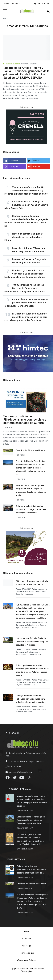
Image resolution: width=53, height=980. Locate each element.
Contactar (15, 4)
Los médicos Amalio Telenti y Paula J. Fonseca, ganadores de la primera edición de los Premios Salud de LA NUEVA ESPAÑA (26, 73)
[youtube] (44, 4)
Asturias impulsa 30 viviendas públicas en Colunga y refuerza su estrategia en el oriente (31, 509)
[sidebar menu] (5, 11)
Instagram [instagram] (14, 166)
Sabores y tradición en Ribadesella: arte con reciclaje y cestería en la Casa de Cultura (25, 420)
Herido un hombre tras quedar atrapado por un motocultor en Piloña (24, 237)
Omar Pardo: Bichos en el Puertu (31, 450)
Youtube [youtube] (37, 166)
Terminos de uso (27, 953)
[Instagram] (29, 778)
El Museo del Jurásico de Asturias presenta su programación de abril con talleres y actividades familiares (26, 317)
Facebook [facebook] (14, 161)
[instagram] (48, 4)
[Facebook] (8, 778)
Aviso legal (26, 946)
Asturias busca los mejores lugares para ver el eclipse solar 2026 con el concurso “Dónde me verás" (26, 303)
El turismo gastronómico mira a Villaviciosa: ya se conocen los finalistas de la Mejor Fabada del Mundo (25, 274)
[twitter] (39, 4)
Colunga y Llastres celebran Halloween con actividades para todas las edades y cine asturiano (31, 699)
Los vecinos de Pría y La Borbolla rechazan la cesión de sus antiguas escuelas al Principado (32, 642)
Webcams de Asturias (26, 960)
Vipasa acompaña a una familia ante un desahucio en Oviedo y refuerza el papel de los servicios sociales (26, 190)
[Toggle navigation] (48, 11)
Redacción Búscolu (12, 64)
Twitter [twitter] (36, 161)
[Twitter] (14, 778)
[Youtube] (22, 778)
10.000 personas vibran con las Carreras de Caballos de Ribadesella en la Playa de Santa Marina (24, 288)
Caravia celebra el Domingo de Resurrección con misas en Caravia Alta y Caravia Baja (26, 205)
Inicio (7, 4)
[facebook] (35, 4)
